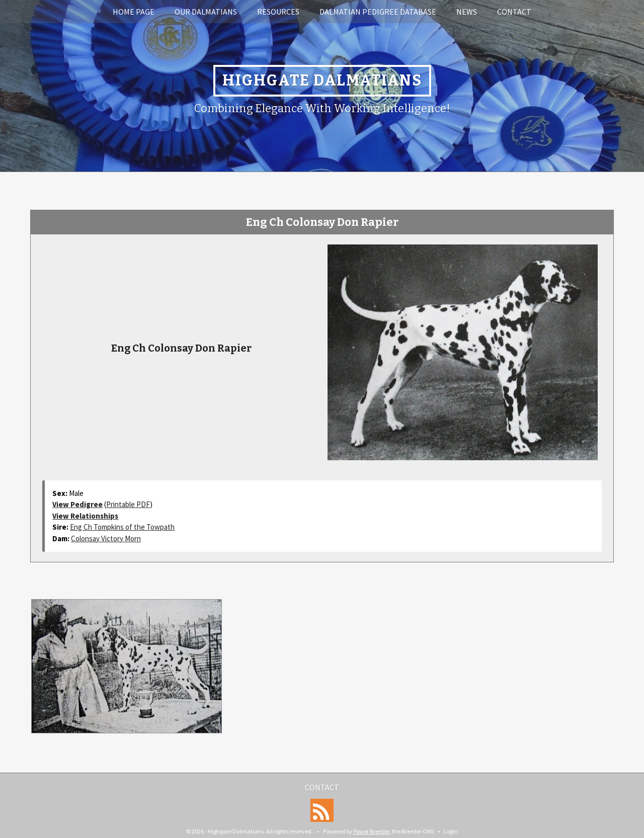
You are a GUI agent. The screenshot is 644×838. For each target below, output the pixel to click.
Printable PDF (128, 504)
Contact (514, 12)
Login (451, 831)
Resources (278, 12)
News (467, 12)
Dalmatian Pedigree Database (378, 12)
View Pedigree (77, 504)
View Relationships (85, 516)
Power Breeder (371, 831)
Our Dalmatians (206, 12)
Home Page (134, 12)
